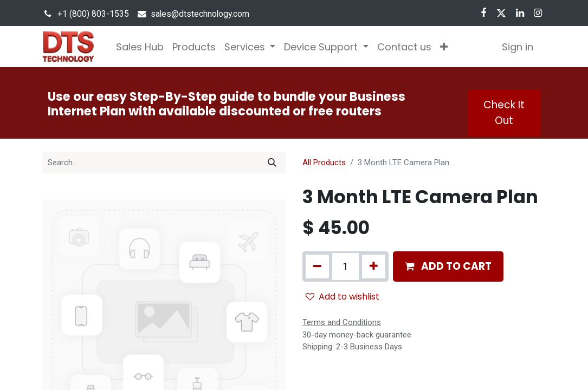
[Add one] (374, 266)
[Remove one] (317, 266)
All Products (324, 162)
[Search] (272, 162)
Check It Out (504, 112)
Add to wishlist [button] (343, 297)
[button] (444, 47)
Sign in (518, 47)
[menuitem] (140, 47)
